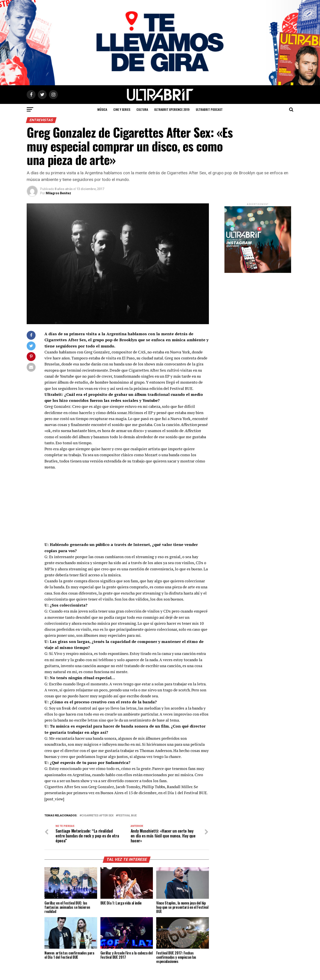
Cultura (142, 109)
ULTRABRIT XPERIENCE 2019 (172, 109)
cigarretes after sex (97, 816)
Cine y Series (122, 109)
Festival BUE (127, 816)
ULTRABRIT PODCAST (209, 109)
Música (102, 109)
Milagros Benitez (58, 193)
